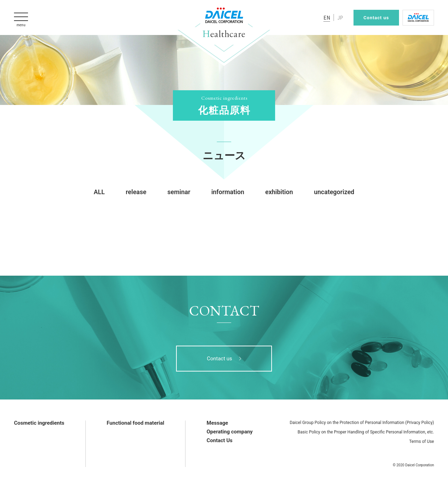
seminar (179, 192)
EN (327, 17)
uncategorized (334, 192)
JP (340, 17)
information (228, 192)
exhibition (279, 192)
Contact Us (219, 440)
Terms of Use (422, 441)
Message (217, 423)
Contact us (376, 18)
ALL (99, 192)
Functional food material (135, 423)
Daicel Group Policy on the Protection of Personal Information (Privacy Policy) (362, 423)
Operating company (230, 432)
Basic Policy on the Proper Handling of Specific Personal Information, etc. (366, 432)
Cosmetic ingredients (39, 423)
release (136, 192)
